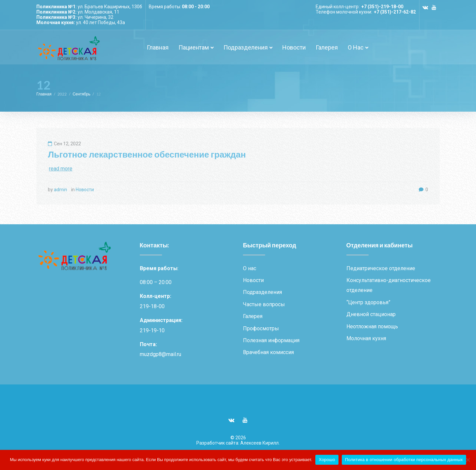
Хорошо (327, 460)
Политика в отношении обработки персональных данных (404, 460)
